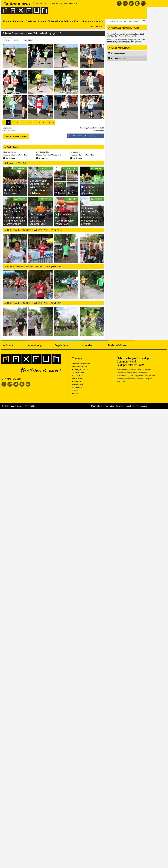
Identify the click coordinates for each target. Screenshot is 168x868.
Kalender (42, 21)
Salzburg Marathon (80, 369)
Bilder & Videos (55, 21)
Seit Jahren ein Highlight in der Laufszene (13, 190)
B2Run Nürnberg (118, 58)
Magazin (7, 21)
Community (98, 21)
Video (17, 40)
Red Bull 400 (77, 378)
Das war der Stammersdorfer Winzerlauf (91, 190)
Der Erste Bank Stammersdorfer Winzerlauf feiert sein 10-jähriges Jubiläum (40, 187)
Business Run (78, 384)
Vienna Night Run (79, 366)
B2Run (75, 390)
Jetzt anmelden (120, 48)
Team (127, 406)
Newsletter (110, 406)
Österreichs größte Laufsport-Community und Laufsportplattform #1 (135, 361)
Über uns (87, 21)
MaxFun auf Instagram (137, 3)
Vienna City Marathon (81, 364)
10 (49, 122)
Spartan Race (78, 375)
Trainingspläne (71, 21)
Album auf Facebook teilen (81, 135)
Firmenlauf (76, 393)
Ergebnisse (31, 21)
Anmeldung (18, 21)
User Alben (28, 40)
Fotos (7, 40)
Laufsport (7, 345)
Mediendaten (97, 406)
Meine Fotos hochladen (16, 136)
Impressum (142, 406)
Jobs (134, 406)
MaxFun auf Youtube (125, 3)
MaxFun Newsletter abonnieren (143, 3)
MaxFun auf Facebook (119, 3)
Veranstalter (97, 27)
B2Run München (118, 54)
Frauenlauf (76, 381)
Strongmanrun (78, 387)
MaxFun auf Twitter (131, 3)
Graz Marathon (78, 372)
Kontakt (120, 406)
